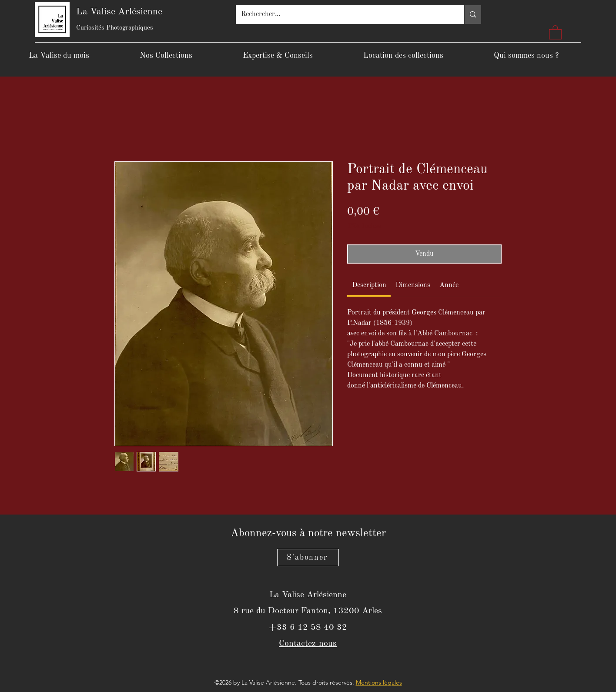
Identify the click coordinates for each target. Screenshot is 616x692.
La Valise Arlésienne (119, 12)
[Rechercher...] (343, 15)
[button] (555, 32)
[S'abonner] (308, 558)
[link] (369, 285)
